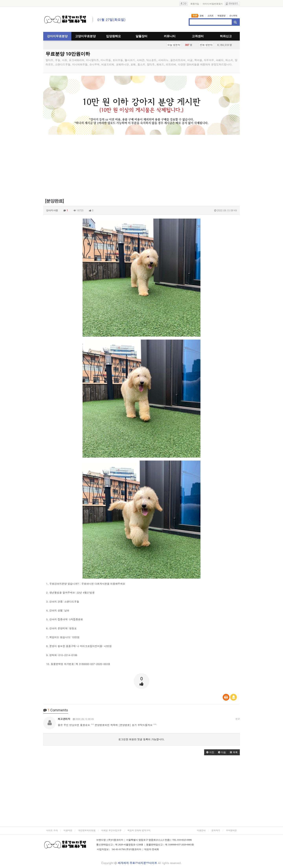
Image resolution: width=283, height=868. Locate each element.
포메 (201, 16)
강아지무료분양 (57, 36)
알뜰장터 (141, 36)
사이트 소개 (52, 830)
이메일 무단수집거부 (112, 830)
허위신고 (226, 36)
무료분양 (221, 16)
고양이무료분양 (85, 36)
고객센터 (198, 36)
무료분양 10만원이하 (68, 54)
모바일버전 (231, 830)
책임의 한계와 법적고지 (139, 830)
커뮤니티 (170, 36)
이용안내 (201, 830)
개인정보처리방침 (87, 830)
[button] (210, 752)
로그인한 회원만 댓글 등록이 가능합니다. (141, 739)
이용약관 (68, 830)
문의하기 (216, 830)
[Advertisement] (141, 169)
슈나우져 (233, 16)
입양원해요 (113, 36)
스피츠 (210, 16)
